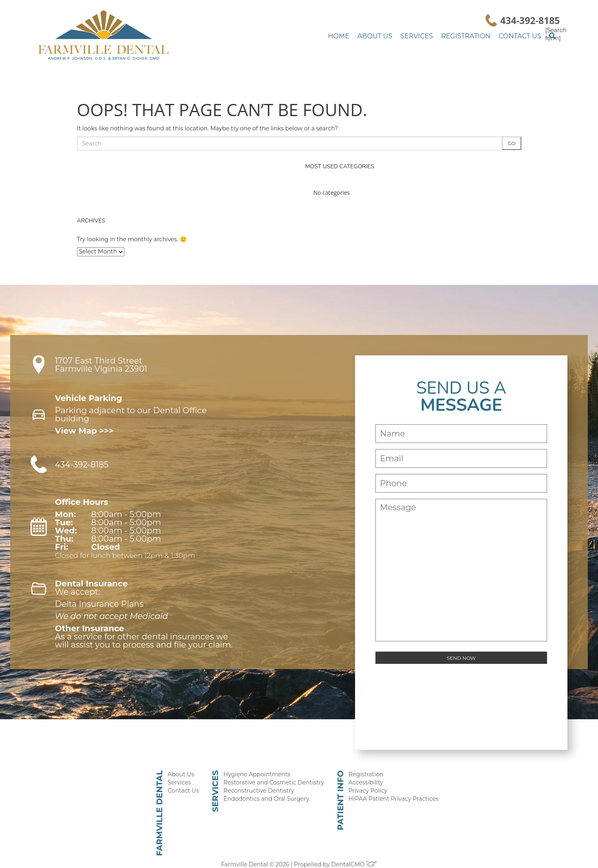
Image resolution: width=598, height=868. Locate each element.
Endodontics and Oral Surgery (270, 790)
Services (426, 36)
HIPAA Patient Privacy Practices (388, 790)
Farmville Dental (168, 803)
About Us (388, 36)
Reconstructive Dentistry (262, 782)
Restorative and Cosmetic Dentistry (277, 773)
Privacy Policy (365, 782)
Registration (471, 36)
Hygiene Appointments (260, 765)
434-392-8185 (530, 20)
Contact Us (522, 36)
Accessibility (363, 773)
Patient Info (339, 790)
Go (512, 143)
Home (355, 36)
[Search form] (554, 34)
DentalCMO (351, 854)
